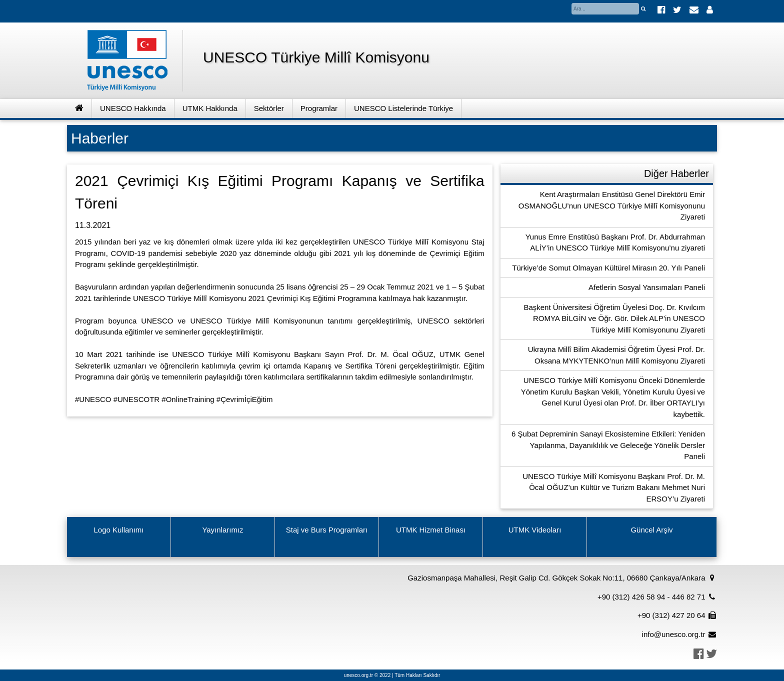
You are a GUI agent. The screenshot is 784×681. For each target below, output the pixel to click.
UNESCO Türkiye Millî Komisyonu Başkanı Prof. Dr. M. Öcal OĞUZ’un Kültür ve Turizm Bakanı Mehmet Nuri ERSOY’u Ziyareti (614, 487)
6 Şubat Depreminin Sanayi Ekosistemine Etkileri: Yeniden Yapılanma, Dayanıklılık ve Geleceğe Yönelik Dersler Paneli (608, 445)
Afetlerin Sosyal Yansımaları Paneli (647, 287)
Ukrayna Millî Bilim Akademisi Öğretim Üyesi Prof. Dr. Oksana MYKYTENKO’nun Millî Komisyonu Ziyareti (616, 355)
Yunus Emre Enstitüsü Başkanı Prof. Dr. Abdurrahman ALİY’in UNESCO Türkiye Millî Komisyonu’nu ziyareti (615, 242)
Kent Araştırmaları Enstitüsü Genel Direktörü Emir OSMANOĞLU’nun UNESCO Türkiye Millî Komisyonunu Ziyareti (612, 205)
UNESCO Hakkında (133, 108)
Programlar (319, 108)
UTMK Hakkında (210, 108)
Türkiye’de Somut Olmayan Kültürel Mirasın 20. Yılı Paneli (608, 268)
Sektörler (269, 108)
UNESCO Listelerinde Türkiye (403, 108)
